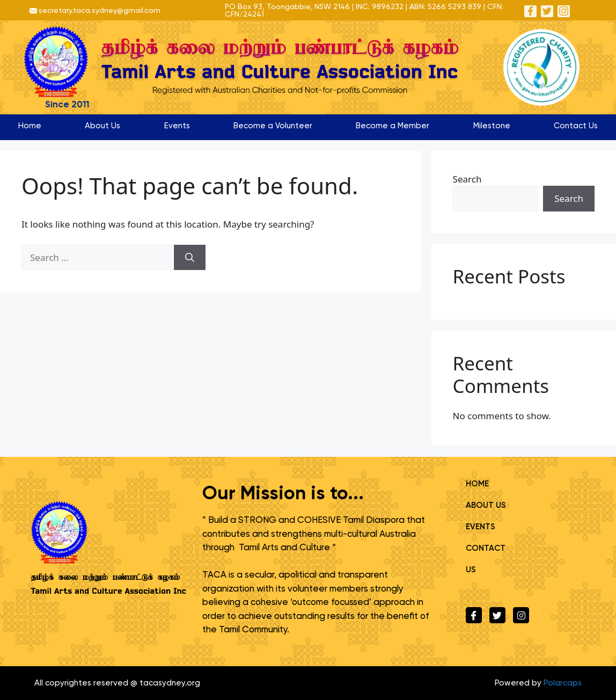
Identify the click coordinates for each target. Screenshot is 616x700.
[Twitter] (547, 11)
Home (30, 126)
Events (177, 126)
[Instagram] (564, 11)
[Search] (190, 258)
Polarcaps (563, 683)
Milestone (492, 126)
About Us (102, 126)
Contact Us (576, 126)
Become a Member (393, 126)
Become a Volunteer (273, 126)
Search (467, 179)
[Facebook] (530, 11)
